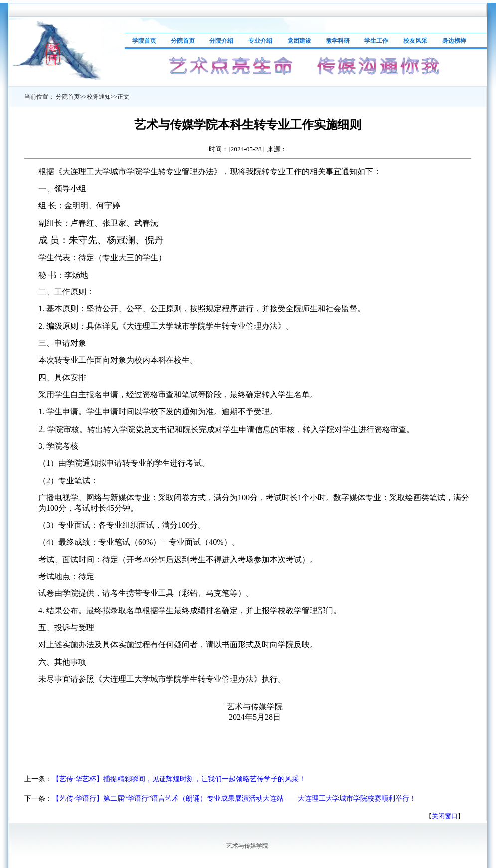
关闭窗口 (445, 816)
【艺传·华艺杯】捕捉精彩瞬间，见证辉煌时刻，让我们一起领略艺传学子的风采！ (179, 779)
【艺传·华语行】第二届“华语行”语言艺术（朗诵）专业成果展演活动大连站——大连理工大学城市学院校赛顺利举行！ (234, 798)
